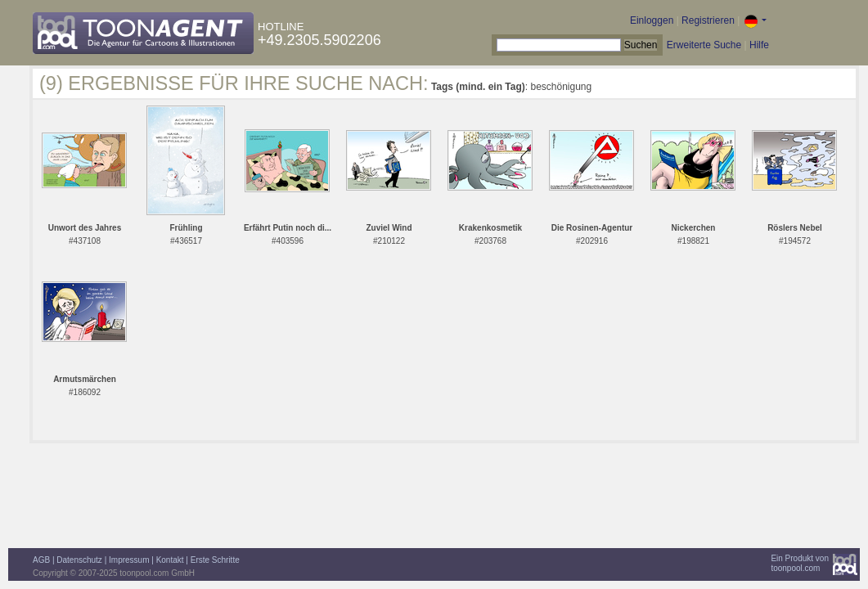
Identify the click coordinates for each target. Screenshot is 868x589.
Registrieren (708, 20)
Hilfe (759, 45)
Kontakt (170, 560)
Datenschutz (79, 560)
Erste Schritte (215, 560)
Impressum (129, 560)
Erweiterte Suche (704, 45)
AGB (41, 560)
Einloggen (652, 20)
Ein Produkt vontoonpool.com (800, 563)
